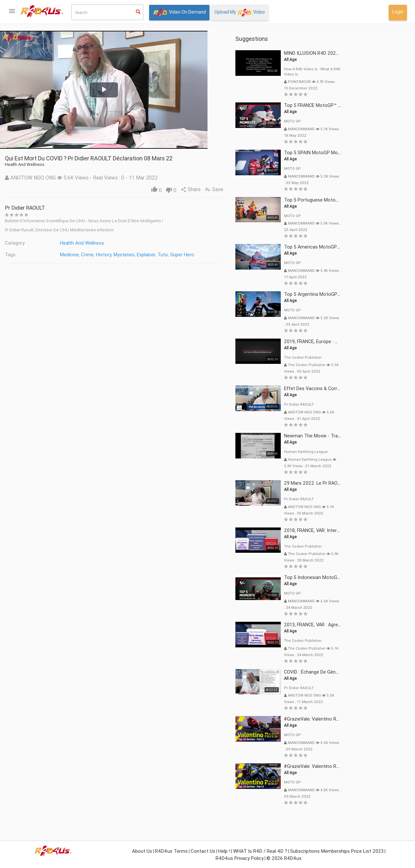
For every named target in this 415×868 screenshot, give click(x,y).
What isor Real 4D (32, 222)
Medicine (134, 255)
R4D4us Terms (171, 851)
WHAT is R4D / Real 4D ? (260, 851)
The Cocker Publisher (368, 357)
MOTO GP (357, 121)
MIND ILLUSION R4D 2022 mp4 (382, 53)
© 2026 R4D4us (284, 858)
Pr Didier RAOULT (90, 208)
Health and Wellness (147, 243)
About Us (142, 851)
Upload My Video (240, 12)
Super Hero (247, 255)
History (168, 255)
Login (398, 12)
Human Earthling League (371, 452)
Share (256, 189)
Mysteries (189, 255)
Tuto (228, 255)
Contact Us (203, 851)
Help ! (224, 851)
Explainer (211, 255)
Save (280, 189)
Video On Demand (179, 12)
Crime (152, 255)
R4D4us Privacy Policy (240, 858)
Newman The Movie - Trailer (379, 436)
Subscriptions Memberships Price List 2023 (337, 851)
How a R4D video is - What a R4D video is (377, 72)
